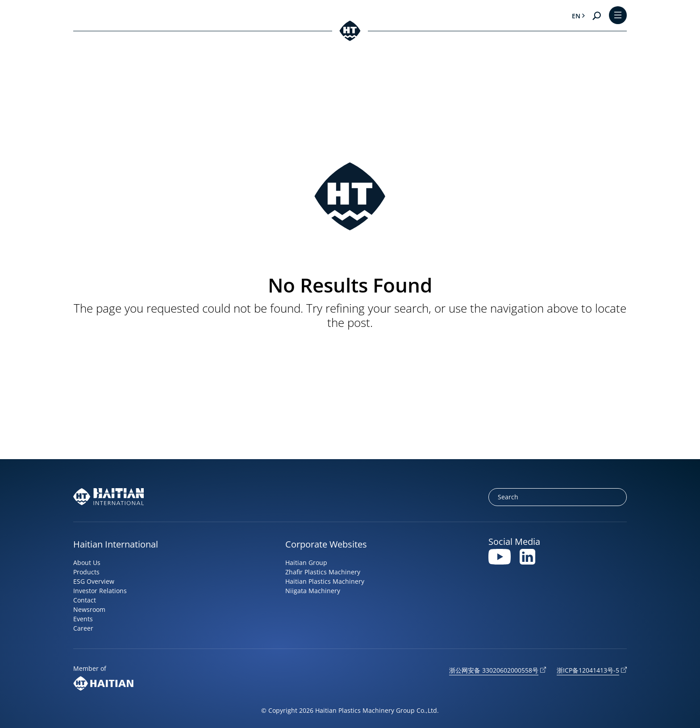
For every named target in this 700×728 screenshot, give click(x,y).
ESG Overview (94, 581)
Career (83, 628)
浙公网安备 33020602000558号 (494, 670)
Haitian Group (306, 563)
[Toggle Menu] (618, 16)
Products (86, 572)
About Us (87, 563)
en (576, 16)
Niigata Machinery (313, 591)
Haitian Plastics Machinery (325, 581)
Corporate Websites (326, 544)
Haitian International (116, 544)
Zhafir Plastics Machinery (323, 572)
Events (83, 619)
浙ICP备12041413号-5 (588, 670)
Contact (85, 600)
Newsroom (89, 609)
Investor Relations (100, 591)
